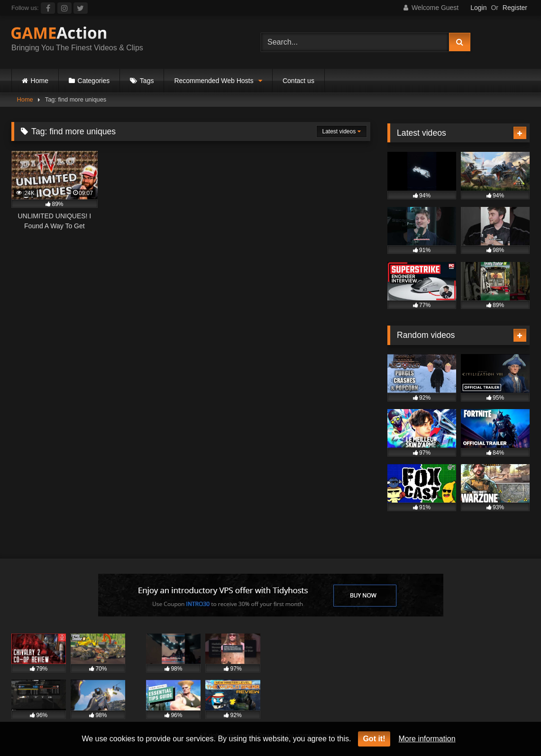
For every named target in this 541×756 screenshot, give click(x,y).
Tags (147, 81)
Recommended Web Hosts (214, 81)
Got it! (374, 739)
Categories (94, 81)
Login (478, 8)
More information (427, 739)
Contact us (298, 81)
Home (40, 81)
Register (515, 8)
